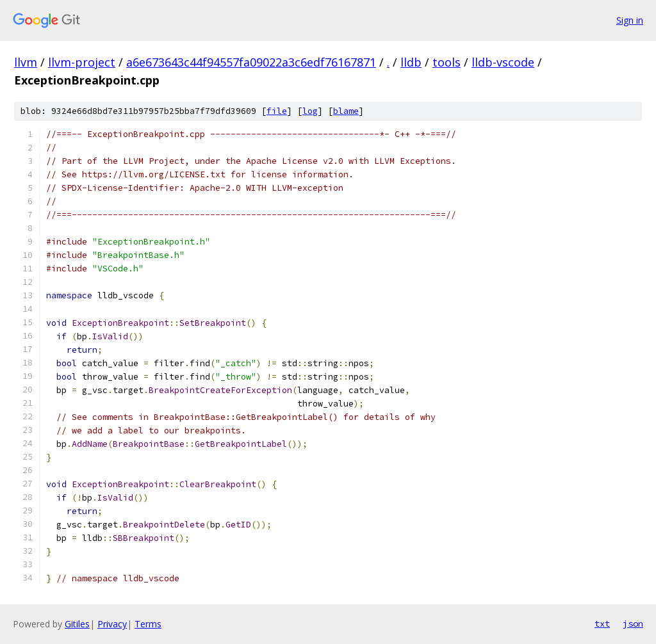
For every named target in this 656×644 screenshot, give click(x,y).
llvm (26, 62)
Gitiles (77, 624)
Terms (148, 624)
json (633, 624)
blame (346, 111)
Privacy (112, 624)
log (310, 111)
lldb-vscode (503, 62)
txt (602, 624)
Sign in (630, 20)
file (277, 111)
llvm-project (82, 62)
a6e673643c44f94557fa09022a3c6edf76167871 (251, 62)
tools (447, 62)
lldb (411, 62)
